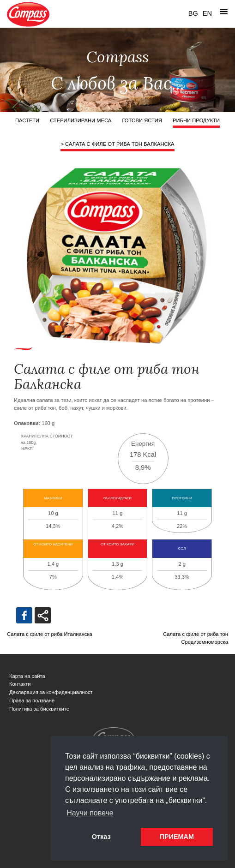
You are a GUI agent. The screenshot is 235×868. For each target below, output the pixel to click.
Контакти (20, 684)
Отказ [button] (101, 837)
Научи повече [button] (90, 813)
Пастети (27, 120)
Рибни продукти (196, 120)
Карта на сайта (27, 676)
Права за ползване (32, 700)
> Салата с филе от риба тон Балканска (117, 144)
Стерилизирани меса (81, 120)
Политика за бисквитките (39, 709)
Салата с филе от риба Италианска (50, 634)
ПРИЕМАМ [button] (177, 837)
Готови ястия (142, 120)
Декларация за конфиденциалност (51, 692)
